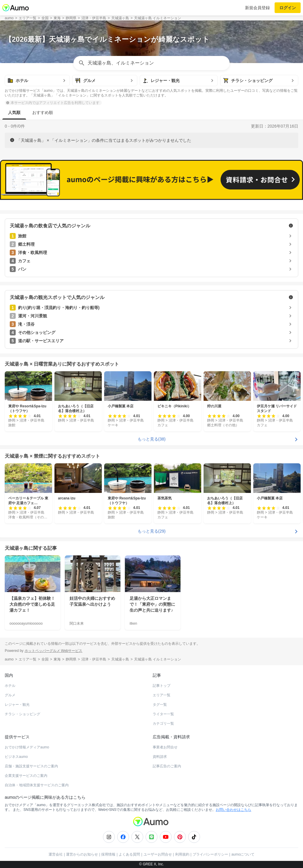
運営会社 (56, 854)
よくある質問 (129, 854)
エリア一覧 (162, 695)
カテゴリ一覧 (163, 724)
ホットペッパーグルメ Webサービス (54, 651)
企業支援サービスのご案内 (26, 776)
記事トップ (162, 686)
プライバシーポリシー (210, 854)
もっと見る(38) (152, 439)
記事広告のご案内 (167, 766)
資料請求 (160, 757)
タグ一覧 (160, 705)
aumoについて (243, 854)
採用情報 (108, 854)
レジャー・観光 (17, 705)
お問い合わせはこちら (233, 810)
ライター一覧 (163, 714)
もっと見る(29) (152, 531)
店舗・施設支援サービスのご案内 (31, 766)
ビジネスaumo (16, 757)
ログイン (288, 8)
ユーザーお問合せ (158, 854)
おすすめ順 (43, 112)
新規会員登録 (257, 8)
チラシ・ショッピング (22, 714)
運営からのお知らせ (82, 854)
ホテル (10, 686)
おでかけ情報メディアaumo (27, 747)
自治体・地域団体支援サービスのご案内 (37, 785)
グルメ (10, 695)
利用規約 (182, 854)
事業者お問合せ (165, 747)
